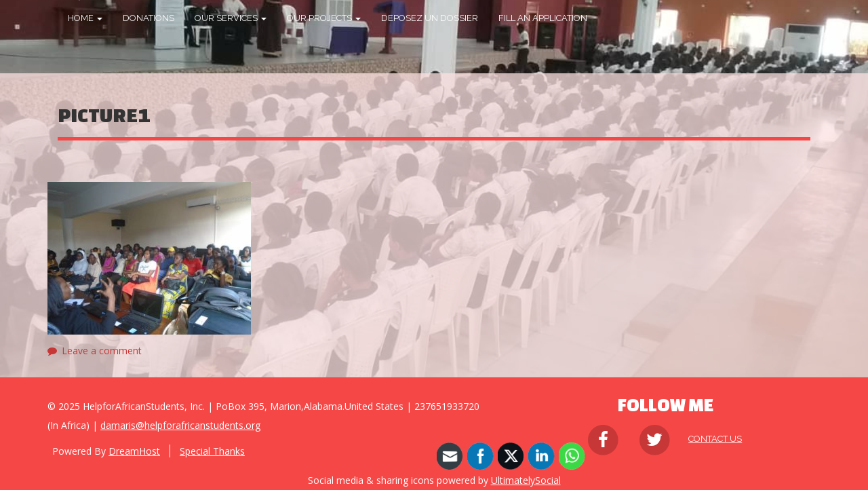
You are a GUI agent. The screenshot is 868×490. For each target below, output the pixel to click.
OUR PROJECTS (324, 18)
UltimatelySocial (526, 480)
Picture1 (104, 115)
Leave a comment (102, 351)
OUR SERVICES (231, 18)
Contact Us (715, 439)
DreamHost (134, 451)
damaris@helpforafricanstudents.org (180, 425)
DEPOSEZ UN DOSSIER (430, 18)
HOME (85, 18)
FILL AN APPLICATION (543, 18)
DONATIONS (149, 18)
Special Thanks (212, 451)
